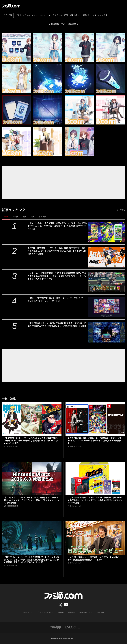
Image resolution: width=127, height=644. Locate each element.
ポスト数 (42, 217)
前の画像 (55, 24)
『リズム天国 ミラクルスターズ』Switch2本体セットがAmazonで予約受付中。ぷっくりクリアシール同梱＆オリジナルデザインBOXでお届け (95, 500)
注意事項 (71, 612)
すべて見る (121, 210)
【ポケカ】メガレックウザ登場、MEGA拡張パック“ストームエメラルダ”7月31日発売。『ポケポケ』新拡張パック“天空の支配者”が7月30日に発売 (57, 226)
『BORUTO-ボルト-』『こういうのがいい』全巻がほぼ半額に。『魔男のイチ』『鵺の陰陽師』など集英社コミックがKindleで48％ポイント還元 (31, 441)
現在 (6, 217)
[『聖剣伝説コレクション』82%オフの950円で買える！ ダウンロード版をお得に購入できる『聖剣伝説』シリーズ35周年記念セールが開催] (106, 332)
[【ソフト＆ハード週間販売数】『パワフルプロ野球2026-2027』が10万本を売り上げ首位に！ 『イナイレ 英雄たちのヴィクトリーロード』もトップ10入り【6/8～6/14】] (106, 282)
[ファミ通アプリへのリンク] (55, 627)
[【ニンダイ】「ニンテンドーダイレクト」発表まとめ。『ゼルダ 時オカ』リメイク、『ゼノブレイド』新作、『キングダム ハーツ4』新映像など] (32, 479)
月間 (32, 217)
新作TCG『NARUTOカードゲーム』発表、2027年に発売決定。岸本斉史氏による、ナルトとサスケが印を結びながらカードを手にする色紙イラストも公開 (57, 251)
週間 (24, 217)
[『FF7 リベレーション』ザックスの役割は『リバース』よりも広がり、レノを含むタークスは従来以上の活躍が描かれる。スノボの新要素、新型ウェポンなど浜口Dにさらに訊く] (32, 538)
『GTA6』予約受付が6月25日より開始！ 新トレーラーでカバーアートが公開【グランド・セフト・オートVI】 (57, 299)
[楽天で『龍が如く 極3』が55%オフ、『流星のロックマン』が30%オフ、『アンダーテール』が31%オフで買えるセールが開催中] (95, 419)
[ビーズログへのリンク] (73, 627)
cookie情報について (86, 612)
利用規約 (61, 612)
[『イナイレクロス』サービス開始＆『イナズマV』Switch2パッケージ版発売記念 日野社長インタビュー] (95, 538)
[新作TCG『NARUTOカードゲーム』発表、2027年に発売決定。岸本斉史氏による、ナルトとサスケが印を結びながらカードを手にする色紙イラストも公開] (106, 257)
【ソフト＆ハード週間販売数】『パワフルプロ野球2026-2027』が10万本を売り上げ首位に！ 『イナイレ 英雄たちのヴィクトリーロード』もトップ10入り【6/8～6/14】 (57, 276)
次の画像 (72, 24)
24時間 (15, 217)
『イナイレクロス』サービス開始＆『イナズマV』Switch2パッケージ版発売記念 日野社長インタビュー (94, 558)
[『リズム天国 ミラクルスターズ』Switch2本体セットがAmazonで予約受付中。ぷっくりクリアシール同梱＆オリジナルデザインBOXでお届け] (95, 479)
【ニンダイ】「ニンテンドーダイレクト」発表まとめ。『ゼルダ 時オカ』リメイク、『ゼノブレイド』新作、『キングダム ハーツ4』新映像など (32, 500)
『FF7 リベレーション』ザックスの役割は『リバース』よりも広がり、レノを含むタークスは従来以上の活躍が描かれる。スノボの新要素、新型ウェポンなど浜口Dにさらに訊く (32, 560)
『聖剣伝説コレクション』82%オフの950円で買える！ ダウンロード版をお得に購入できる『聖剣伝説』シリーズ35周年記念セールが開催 (57, 324)
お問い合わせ (28, 612)
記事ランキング (14, 210)
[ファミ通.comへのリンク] (11, 6)
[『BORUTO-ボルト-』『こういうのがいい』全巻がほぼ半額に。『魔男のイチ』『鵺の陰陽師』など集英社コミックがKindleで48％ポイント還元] (32, 419)
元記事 (7, 16)
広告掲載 (101, 612)
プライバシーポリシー (45, 612)
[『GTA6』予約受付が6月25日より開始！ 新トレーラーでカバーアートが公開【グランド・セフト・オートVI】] (106, 307)
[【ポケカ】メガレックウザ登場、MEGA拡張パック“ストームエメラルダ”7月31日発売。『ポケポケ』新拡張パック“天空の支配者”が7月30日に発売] (106, 232)
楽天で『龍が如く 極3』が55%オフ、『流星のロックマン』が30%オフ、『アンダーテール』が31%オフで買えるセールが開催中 (94, 441)
